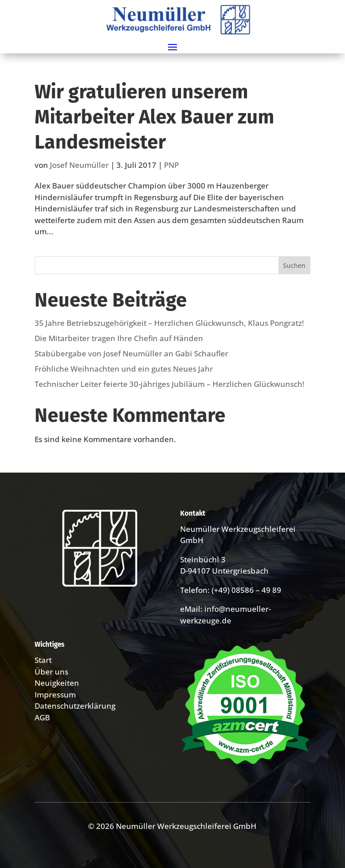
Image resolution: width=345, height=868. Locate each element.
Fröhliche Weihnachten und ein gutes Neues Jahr (124, 369)
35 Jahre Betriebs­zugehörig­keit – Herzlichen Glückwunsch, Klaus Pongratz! (169, 323)
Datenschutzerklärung (75, 706)
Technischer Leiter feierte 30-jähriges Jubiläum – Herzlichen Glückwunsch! (170, 384)
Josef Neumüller (79, 165)
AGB (42, 717)
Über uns (51, 672)
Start (43, 660)
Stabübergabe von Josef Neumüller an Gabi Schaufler (131, 353)
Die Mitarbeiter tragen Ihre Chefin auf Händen (119, 338)
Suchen (294, 265)
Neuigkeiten (57, 683)
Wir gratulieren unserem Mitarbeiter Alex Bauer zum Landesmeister (154, 117)
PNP (171, 165)
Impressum (55, 695)
